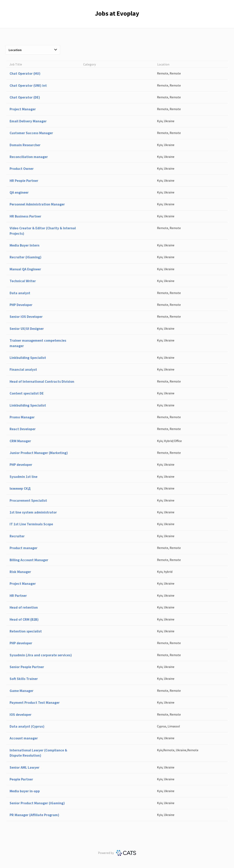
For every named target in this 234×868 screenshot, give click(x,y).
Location (33, 50)
